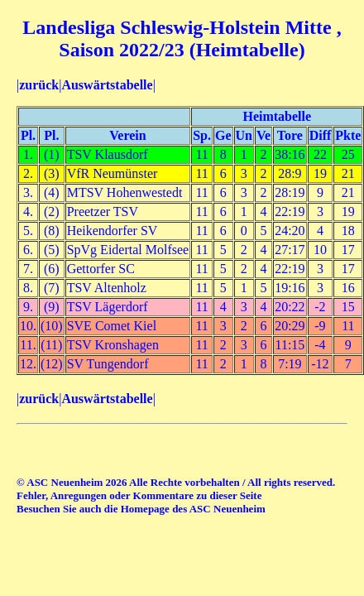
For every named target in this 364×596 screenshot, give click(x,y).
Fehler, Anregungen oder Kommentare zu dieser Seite (139, 495)
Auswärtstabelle (107, 85)
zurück (39, 85)
